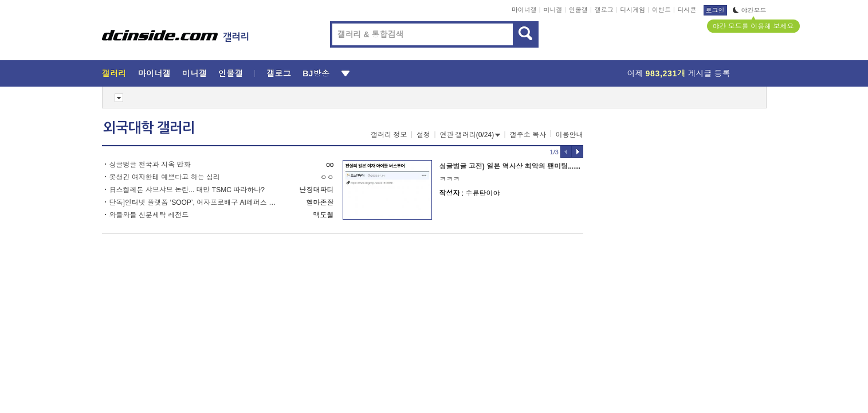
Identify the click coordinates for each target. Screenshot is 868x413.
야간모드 (750, 10)
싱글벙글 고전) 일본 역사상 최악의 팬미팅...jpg (512, 166)
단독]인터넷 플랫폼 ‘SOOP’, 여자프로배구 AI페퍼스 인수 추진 (195, 202)
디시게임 (633, 10)
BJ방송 (316, 73)
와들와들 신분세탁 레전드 (149, 215)
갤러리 (114, 73)
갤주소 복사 (528, 135)
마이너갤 (524, 10)
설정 (423, 135)
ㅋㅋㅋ (450, 179)
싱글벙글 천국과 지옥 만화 (150, 165)
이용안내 (569, 135)
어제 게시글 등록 (679, 73)
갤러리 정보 (389, 135)
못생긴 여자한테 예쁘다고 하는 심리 (165, 177)
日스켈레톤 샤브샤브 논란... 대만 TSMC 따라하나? (187, 190)
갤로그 (604, 10)
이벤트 (661, 10)
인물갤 (578, 10)
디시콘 (687, 10)
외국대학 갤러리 (149, 128)
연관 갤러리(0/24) (470, 135)
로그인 (715, 10)
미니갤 (553, 10)
